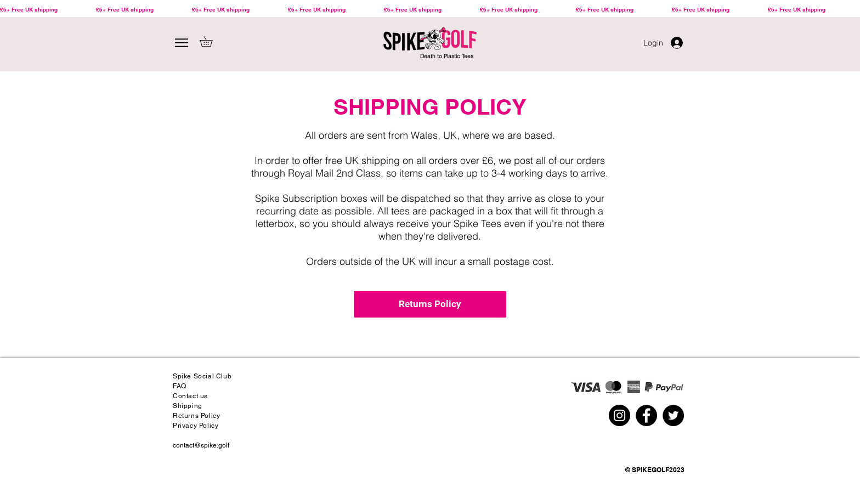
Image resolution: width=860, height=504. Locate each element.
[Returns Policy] (430, 304)
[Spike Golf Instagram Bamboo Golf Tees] (619, 415)
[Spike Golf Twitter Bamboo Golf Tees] (673, 415)
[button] (211, 41)
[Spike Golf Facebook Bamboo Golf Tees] (646, 415)
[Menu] (182, 43)
